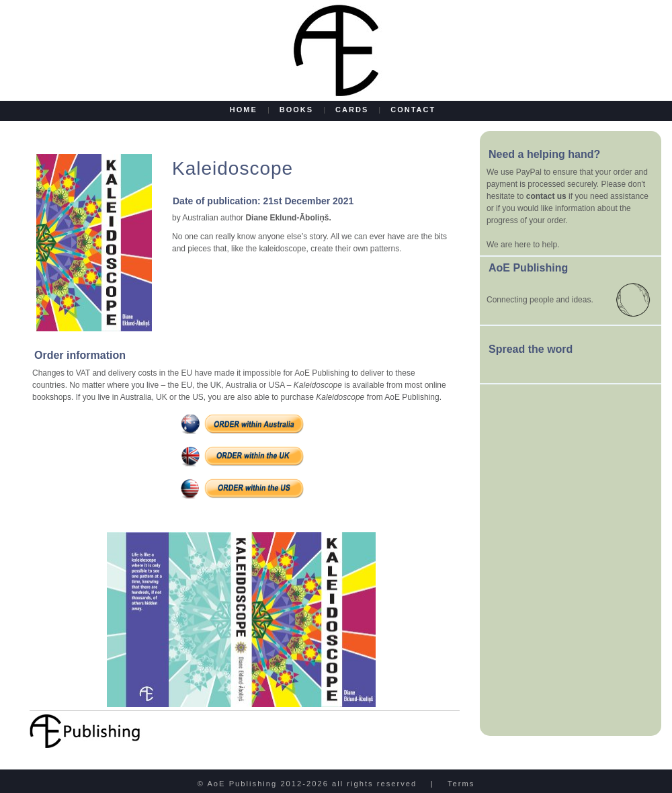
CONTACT (411, 110)
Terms (461, 784)
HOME (245, 110)
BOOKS (296, 110)
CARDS (352, 110)
